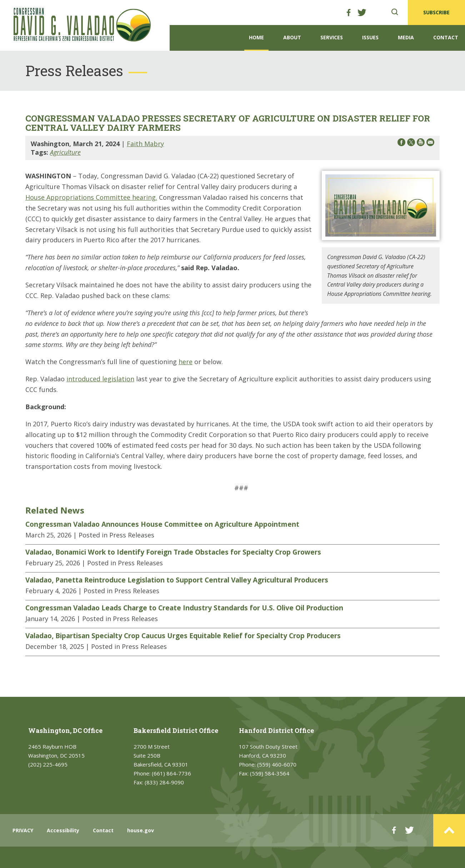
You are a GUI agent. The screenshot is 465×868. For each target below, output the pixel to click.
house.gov (141, 830)
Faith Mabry (145, 144)
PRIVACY (23, 830)
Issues (370, 37)
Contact (446, 37)
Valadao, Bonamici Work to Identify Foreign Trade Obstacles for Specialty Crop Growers (173, 552)
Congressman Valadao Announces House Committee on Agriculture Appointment (162, 524)
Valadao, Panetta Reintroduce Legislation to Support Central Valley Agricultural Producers (177, 580)
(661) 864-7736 (171, 773)
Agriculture (65, 152)
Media (406, 37)
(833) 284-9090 (164, 782)
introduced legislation (100, 379)
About (292, 37)
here (186, 362)
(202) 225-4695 (48, 764)
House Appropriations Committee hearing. (91, 197)
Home (256, 37)
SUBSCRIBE (436, 12)
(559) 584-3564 (270, 773)
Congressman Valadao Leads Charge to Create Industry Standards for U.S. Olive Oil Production (184, 608)
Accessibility (63, 830)
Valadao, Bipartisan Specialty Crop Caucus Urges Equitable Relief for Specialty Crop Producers (183, 636)
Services (332, 37)
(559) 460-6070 (277, 764)
